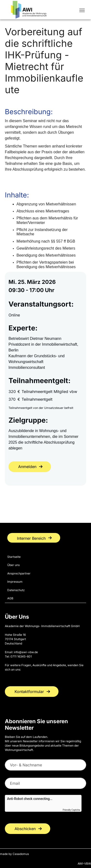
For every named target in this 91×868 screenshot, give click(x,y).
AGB (10, 598)
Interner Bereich (31, 538)
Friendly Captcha (71, 810)
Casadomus (21, 854)
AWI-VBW (84, 864)
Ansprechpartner (19, 573)
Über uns (13, 565)
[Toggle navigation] (82, 10)
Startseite (14, 557)
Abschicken (25, 829)
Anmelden (27, 467)
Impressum (15, 582)
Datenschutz (16, 590)
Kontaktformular (29, 692)
